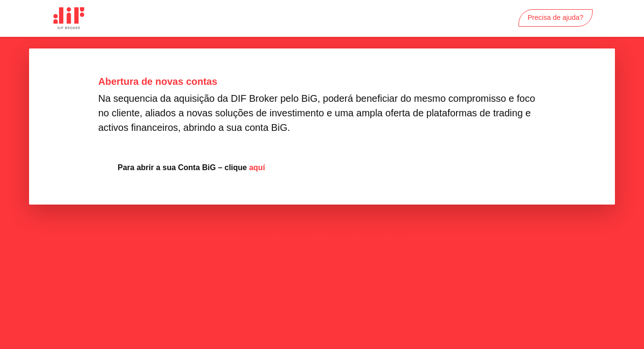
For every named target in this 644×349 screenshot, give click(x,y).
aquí (257, 167)
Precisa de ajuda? (556, 17)
